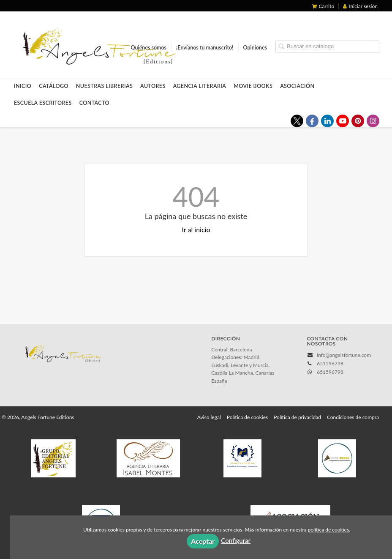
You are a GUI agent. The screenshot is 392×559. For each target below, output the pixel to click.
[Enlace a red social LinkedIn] (327, 121)
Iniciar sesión (360, 6)
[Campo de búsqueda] (327, 47)
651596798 (330, 372)
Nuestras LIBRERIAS (104, 86)
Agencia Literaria (200, 86)
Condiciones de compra (353, 417)
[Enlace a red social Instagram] (373, 121)
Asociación (297, 86)
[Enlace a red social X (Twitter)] (297, 121)
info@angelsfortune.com (344, 355)
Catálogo (54, 86)
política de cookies (328, 530)
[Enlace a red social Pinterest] (358, 121)
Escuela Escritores (43, 103)
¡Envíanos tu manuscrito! (205, 48)
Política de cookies (247, 417)
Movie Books (253, 86)
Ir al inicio (196, 229)
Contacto (94, 103)
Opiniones (255, 48)
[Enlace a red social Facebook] (312, 121)
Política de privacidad (297, 417)
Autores (153, 86)
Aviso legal (209, 417)
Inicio (23, 86)
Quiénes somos (149, 48)
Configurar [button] (236, 540)
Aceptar (203, 541)
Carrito (323, 6)
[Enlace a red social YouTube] (343, 121)
